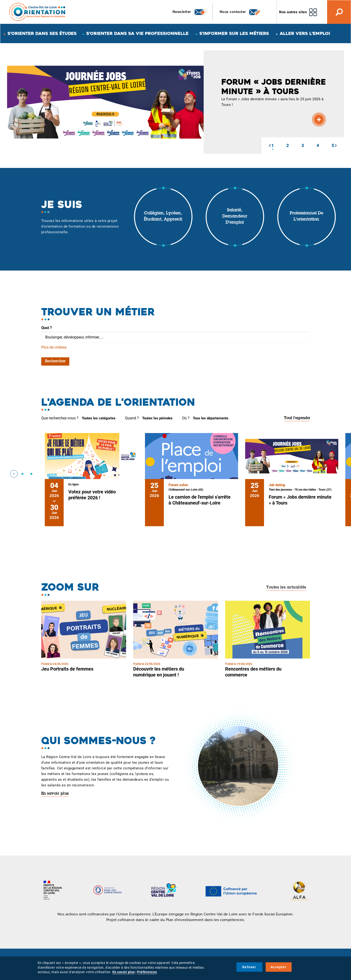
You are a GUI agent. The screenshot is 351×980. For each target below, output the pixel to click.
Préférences (147, 972)
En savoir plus (55, 794)
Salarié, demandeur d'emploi (235, 216)
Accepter (279, 967)
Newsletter (190, 12)
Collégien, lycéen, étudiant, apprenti (163, 217)
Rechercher (55, 361)
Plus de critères (54, 347)
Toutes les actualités (286, 588)
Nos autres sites (293, 12)
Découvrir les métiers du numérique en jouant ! (159, 672)
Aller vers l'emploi (305, 33)
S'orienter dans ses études (42, 33)
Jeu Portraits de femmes (67, 669)
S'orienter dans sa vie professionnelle (137, 33)
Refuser (249, 967)
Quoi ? (47, 328)
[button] (270, 146)
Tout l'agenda (297, 418)
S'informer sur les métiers (234, 33)
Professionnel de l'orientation (306, 217)
